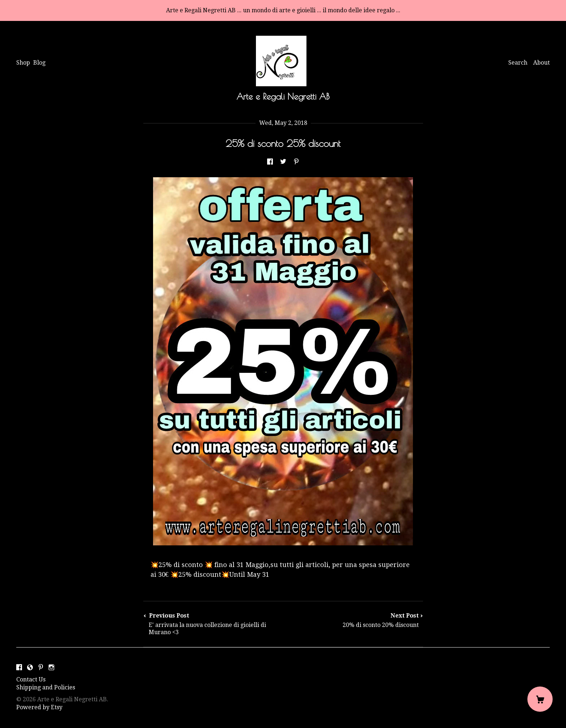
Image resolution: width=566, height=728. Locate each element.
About (541, 63)
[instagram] (51, 668)
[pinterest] (41, 668)
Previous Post (213, 624)
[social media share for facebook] (270, 162)
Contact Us (31, 679)
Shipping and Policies (46, 687)
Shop (23, 63)
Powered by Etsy (39, 707)
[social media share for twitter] (283, 162)
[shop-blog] (30, 668)
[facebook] (19, 668)
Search (518, 63)
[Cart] (540, 699)
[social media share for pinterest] (296, 162)
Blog (39, 63)
